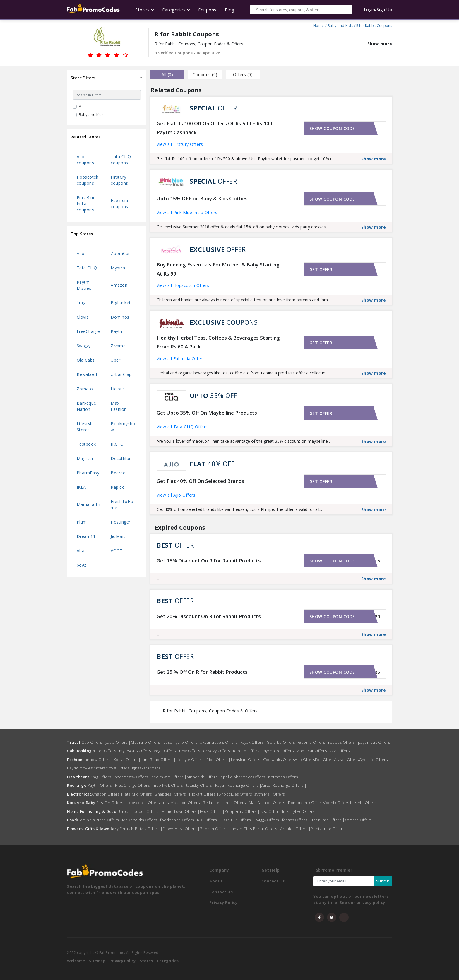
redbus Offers (343, 742)
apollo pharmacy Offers (244, 777)
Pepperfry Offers (242, 811)
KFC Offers (208, 820)
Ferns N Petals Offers (141, 829)
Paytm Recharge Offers (238, 785)
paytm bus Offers (374, 742)
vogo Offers (167, 751)
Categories (168, 961)
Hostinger (121, 522)
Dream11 (86, 536)
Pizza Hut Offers (237, 820)
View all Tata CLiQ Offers (182, 427)
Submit (383, 881)
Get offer (321, 270)
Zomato (85, 389)
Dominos (120, 317)
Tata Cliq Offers (139, 794)
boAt (82, 565)
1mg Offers (103, 777)
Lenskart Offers (247, 760)
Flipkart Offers (204, 794)
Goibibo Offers (282, 742)
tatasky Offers (201, 785)
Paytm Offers (101, 785)
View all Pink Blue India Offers (187, 212)
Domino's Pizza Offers (100, 820)
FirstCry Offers (111, 803)
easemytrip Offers (182, 742)
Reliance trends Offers (226, 803)
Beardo (118, 473)
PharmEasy (88, 473)
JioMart (118, 536)
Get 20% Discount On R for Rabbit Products (209, 616)
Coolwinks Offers (279, 760)
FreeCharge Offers (134, 785)
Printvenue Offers (328, 829)
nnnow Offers (99, 760)
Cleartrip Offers (147, 742)
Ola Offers (341, 751)
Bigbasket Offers (145, 768)
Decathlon (121, 458)
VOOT (117, 551)
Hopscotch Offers (145, 803)
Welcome (76, 961)
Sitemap (97, 961)
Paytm (117, 331)
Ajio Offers (305, 760)
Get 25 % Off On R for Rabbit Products (202, 672)
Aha (81, 551)
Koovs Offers (127, 760)
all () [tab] (167, 75)
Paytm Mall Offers (268, 794)
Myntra (118, 268)
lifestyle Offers (191, 760)
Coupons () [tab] (205, 75)
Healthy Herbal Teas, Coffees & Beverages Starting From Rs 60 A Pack (218, 342)
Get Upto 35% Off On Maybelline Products (207, 413)
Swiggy (84, 346)
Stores (146, 961)
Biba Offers (219, 760)
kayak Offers (254, 742)
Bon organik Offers (306, 803)
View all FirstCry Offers (180, 144)
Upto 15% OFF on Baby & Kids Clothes (202, 198)
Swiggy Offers (268, 820)
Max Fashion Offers (268, 803)
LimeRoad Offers (158, 760)
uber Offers (107, 751)
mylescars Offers (137, 751)
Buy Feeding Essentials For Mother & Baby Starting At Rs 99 (218, 269)
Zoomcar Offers (313, 751)
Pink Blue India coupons (86, 204)
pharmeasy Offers (133, 777)
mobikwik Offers (169, 785)
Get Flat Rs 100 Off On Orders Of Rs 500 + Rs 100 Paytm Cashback (214, 128)
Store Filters (83, 78)
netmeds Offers (285, 777)
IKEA (81, 487)
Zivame (118, 346)
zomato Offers (360, 820)
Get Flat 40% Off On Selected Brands (200, 481)
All (81, 106)
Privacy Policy (223, 902)
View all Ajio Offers (176, 495)
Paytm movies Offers (86, 768)
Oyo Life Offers (373, 760)
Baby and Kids (340, 25)
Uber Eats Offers (327, 820)
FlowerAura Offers (181, 829)
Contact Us (221, 892)
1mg (81, 303)
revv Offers (191, 751)
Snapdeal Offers (172, 794)
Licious (118, 389)
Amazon (119, 285)
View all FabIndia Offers (181, 359)
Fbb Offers (325, 760)
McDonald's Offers (141, 820)
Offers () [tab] (243, 75)
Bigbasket (121, 303)
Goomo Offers (313, 742)
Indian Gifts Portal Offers (255, 829)
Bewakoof (87, 374)
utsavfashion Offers (183, 803)
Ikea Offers (270, 811)
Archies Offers (295, 829)
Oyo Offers (93, 742)
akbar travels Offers (220, 742)
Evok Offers (212, 811)
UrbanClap (121, 374)
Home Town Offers (181, 811)
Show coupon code (332, 128)
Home (319, 25)
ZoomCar (120, 253)
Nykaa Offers (347, 760)
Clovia (83, 317)
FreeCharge (88, 331)
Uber (115, 360)
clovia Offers (118, 768)
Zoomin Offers (215, 829)
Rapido (118, 487)
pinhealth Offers (204, 777)
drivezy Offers (218, 751)
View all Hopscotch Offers (183, 285)
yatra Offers (118, 742)
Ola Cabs (86, 360)
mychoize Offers (280, 751)
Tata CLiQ (87, 268)
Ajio (81, 253)
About (216, 881)
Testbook (86, 444)
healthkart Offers (169, 777)
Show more (380, 44)
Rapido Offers (248, 751)
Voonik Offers (336, 803)
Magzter (85, 458)
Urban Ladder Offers (140, 811)
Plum (82, 522)
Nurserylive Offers (298, 811)
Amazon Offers (107, 794)
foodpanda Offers (179, 820)
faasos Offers (296, 820)
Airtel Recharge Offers (284, 785)
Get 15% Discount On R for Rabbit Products (209, 561)
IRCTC (117, 444)
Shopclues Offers (235, 794)
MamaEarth (89, 504)
